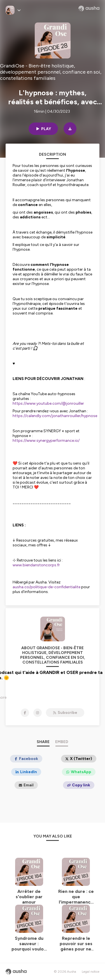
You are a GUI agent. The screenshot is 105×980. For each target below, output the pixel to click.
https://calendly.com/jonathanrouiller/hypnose (55, 416)
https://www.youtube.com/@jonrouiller (48, 403)
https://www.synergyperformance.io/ (46, 441)
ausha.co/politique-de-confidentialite (46, 587)
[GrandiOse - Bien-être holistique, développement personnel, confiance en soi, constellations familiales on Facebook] (25, 713)
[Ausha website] (89, 8)
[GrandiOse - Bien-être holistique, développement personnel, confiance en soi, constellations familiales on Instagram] (38, 713)
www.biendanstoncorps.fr (36, 565)
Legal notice (91, 972)
